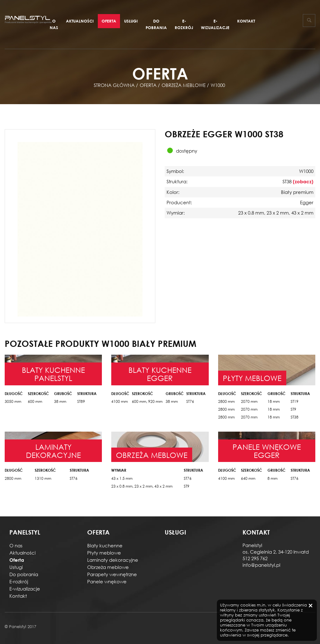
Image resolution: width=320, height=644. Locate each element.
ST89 (81, 401)
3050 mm (13, 401)
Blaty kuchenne (105, 545)
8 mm (272, 478)
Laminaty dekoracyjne (113, 560)
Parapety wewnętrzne (112, 574)
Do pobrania (156, 24)
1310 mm (43, 478)
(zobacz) (303, 181)
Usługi (131, 21)
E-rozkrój (184, 24)
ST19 (295, 401)
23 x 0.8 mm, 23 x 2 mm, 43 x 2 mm (142, 486)
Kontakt (246, 21)
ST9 (293, 409)
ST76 (190, 401)
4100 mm (120, 401)
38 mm (60, 401)
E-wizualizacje (215, 24)
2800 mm (226, 401)
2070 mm (249, 401)
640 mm (248, 478)
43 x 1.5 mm (122, 478)
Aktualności (80, 21)
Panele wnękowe (107, 581)
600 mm (35, 401)
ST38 (295, 417)
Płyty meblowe (104, 553)
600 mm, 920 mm (147, 401)
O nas (54, 24)
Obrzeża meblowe (108, 567)
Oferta (109, 21)
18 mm (274, 401)
